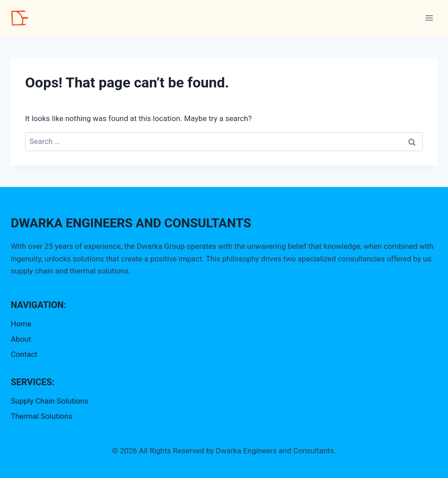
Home (21, 324)
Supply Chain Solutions (50, 401)
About (21, 339)
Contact (24, 354)
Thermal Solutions (42, 416)
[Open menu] (429, 18)
